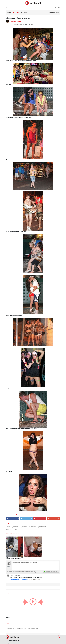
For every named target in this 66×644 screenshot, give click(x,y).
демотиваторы (11, 628)
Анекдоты (24, 12)
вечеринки (43, 527)
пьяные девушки (12, 529)
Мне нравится (25, 580)
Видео (9, 12)
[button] (56, 7)
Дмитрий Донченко (15, 21)
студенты (16, 527)
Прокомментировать (15, 580)
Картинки (16, 12)
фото (9, 527)
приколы (25, 527)
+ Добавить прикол (54, 12)
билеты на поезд (33, 628)
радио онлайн (22, 628)
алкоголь (33, 527)
